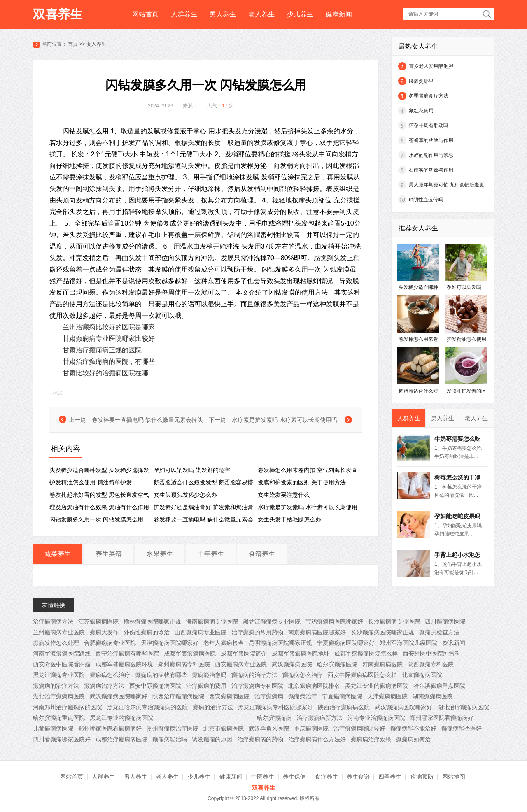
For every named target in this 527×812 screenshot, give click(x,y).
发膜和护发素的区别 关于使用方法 (302, 482)
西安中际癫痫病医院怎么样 (362, 675)
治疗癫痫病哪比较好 (359, 728)
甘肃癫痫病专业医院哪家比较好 (109, 339)
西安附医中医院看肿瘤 (62, 664)
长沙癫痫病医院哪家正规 (382, 632)
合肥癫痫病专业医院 (110, 643)
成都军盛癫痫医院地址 (301, 654)
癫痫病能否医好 (462, 728)
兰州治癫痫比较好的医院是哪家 (109, 327)
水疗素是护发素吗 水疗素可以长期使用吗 (284, 420)
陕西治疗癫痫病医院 (178, 696)
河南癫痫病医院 (382, 664)
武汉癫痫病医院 (292, 664)
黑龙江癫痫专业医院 (59, 675)
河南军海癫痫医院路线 (62, 654)
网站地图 (454, 777)
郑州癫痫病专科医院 (184, 664)
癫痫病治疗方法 (104, 686)
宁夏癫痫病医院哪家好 (346, 643)
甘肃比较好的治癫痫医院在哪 (105, 373)
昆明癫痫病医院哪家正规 (280, 643)
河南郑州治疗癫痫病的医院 (68, 707)
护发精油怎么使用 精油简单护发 (91, 482)
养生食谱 (358, 777)
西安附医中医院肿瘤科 (431, 654)
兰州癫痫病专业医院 (59, 632)
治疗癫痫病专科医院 (257, 686)
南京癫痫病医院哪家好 (317, 632)
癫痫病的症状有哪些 (161, 675)
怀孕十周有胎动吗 (429, 126)
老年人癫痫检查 (224, 643)
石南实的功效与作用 (431, 170)
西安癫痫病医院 (229, 696)
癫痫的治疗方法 (213, 707)
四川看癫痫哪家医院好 (62, 739)
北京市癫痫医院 (224, 728)
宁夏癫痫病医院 (342, 696)
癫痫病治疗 (303, 696)
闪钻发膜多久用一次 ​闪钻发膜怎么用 (96, 519)
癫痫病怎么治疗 (110, 675)
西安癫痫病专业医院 (241, 664)
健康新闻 (339, 14)
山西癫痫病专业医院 (201, 632)
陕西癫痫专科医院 (431, 664)
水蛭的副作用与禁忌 (431, 155)
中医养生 (263, 777)
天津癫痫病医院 (387, 696)
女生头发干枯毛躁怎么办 (289, 519)
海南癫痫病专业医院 (212, 621)
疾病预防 (422, 777)
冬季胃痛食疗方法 (429, 96)
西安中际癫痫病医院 (155, 686)
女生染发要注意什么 (284, 495)
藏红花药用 (421, 111)
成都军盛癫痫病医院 (190, 654)
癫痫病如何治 (413, 739)
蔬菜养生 (58, 554)
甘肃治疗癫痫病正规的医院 (102, 350)
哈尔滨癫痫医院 (337, 664)
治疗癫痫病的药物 (260, 739)
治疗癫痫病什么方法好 (317, 739)
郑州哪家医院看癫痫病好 (442, 718)
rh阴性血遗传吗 (426, 200)
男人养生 (223, 14)
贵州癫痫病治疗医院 (173, 728)
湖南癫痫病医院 (433, 696)
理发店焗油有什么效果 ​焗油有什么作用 (99, 507)
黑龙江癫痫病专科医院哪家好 (275, 707)
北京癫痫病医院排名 (314, 686)
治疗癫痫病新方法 (319, 718)
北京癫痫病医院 (422, 675)
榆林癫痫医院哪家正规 (152, 621)
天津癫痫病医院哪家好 (170, 643)
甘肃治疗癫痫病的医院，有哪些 (109, 362)
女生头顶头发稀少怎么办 (185, 495)
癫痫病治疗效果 (371, 739)
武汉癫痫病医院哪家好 (119, 696)
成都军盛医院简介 (244, 654)
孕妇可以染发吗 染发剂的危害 (192, 470)
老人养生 (261, 14)
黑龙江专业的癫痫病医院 (377, 686)
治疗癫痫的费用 (206, 686)
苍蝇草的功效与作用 (431, 140)
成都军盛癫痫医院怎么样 (366, 654)
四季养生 (390, 777)
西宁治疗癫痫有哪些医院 (127, 654)
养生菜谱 (109, 554)
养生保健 (294, 777)
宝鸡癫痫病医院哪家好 (334, 621)
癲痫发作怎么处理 (56, 643)
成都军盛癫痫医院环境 (124, 664)
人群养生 (184, 14)
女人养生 (96, 44)
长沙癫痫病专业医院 (394, 621)
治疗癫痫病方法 (53, 621)
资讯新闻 (454, 643)
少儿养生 (300, 14)
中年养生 (211, 554)
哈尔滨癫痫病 (274, 718)
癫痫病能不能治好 (413, 728)
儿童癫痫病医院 (53, 728)
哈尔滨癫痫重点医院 (439, 686)
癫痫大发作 (104, 632)
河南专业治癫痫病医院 (376, 718)
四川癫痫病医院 (445, 621)
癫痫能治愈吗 (209, 675)
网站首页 (145, 14)
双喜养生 (58, 14)
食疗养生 (326, 777)
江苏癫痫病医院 (98, 621)
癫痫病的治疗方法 (254, 675)
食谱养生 (262, 554)
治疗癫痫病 (269, 696)
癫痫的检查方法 (439, 632)
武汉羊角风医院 (269, 728)
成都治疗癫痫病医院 (121, 739)
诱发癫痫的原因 (212, 739)
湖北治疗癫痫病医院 (59, 696)
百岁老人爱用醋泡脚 (431, 66)
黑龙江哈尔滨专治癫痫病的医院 (147, 707)
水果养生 (160, 554)
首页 (73, 44)
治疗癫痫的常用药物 (257, 632)
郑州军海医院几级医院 (408, 643)
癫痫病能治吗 (170, 739)
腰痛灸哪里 (421, 81)
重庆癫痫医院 (311, 728)
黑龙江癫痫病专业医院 (272, 621)
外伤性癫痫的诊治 (147, 632)
